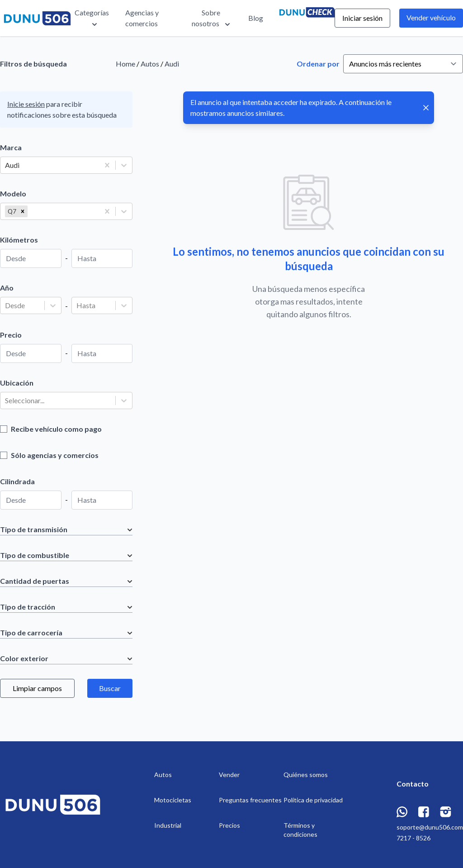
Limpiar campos (37, 688)
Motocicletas (173, 800)
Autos (150, 64)
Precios (229, 825)
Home (125, 64)
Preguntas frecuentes (250, 800)
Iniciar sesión (362, 18)
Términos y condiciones (300, 830)
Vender (229, 775)
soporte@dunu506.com (430, 827)
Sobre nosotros (212, 19)
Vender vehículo (431, 17)
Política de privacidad (313, 800)
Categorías (92, 19)
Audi (172, 64)
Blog (256, 18)
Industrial (168, 825)
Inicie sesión (26, 104)
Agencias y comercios (142, 18)
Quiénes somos (306, 775)
